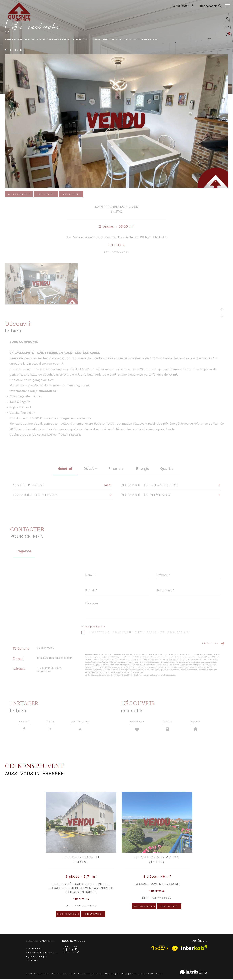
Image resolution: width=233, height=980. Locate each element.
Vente (42, 39)
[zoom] (41, 303)
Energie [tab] (143, 469)
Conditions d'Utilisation (149, 675)
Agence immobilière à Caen (20, 39)
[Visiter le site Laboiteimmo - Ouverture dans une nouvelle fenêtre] (194, 974)
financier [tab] (117, 469)
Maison (77, 39)
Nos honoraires (84, 975)
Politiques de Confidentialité (124, 675)
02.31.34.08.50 (46, 648)
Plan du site (98, 975)
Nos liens (134, 975)
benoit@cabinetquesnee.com (55, 658)
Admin (125, 975)
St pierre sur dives (59, 39)
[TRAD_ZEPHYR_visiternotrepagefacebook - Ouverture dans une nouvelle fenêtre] (66, 950)
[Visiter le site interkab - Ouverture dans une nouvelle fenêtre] (194, 949)
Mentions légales (112, 975)
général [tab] (65, 469)
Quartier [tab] (168, 469)
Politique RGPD (147, 975)
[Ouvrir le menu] (228, 6)
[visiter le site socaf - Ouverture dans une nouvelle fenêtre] (160, 949)
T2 (86, 39)
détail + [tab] (90, 469)
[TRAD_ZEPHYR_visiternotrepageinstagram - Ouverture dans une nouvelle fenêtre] (75, 950)
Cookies (159, 975)
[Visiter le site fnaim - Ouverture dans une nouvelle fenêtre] (175, 950)
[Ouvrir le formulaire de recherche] (209, 6)
